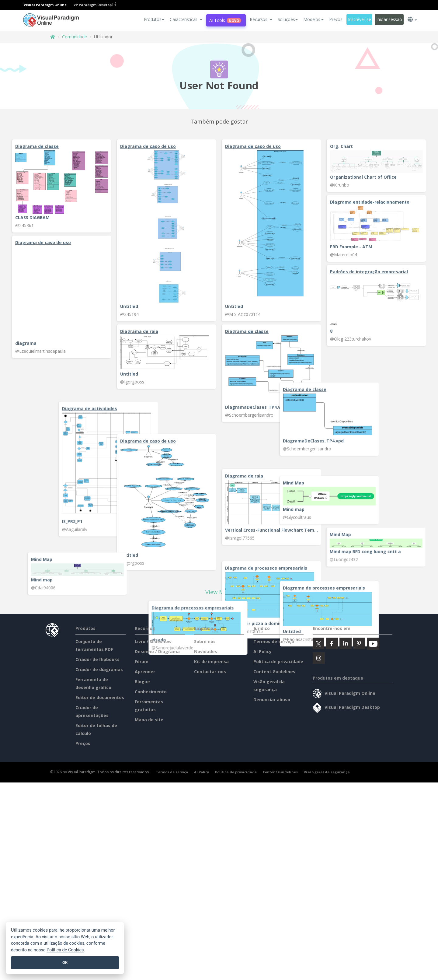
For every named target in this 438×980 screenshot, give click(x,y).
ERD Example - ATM (351, 247)
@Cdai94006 (132, 596)
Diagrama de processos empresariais (266, 567)
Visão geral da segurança (327, 833)
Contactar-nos (210, 733)
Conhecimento (151, 753)
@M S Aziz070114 (243, 314)
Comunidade (75, 37)
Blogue (142, 743)
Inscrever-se (360, 19)
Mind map (26, 505)
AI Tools (225, 20)
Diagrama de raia (139, 331)
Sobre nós (205, 703)
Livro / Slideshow (153, 703)
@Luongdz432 (336, 569)
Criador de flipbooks (97, 721)
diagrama (26, 343)
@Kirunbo (340, 185)
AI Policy (262, 713)
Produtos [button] (154, 19)
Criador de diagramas (99, 731)
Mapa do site (149, 781)
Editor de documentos (100, 759)
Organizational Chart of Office (363, 177)
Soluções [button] (288, 19)
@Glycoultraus (29, 513)
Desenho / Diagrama (157, 713)
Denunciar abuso (272, 761)
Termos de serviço (274, 703)
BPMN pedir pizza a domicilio (257, 623)
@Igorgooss (132, 382)
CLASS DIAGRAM (32, 217)
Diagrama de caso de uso (148, 146)
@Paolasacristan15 (244, 631)
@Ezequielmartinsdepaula (40, 351)
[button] (186, 19)
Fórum (142, 723)
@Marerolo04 (344, 255)
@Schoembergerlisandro (249, 415)
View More (219, 653)
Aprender (145, 733)
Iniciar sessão (389, 19)
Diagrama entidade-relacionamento (370, 202)
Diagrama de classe (37, 146)
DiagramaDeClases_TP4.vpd (255, 407)
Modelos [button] (313, 19)
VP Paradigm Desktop (95, 5)
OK (65, 963)
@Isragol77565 (240, 511)
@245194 (129, 314)
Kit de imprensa (211, 723)
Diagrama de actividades (350, 426)
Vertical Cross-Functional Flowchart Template (271, 504)
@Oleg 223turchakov (351, 342)
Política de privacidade (278, 723)
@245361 (24, 225)
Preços (336, 19)
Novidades (206, 713)
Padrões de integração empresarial (369, 274)
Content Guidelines (274, 733)
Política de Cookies (65, 950)
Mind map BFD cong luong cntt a (358, 561)
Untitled (129, 306)
